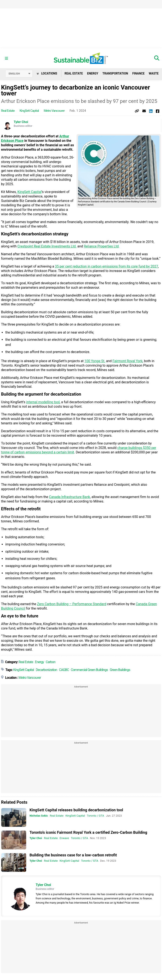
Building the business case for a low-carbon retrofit (73, 855)
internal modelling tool (43, 402)
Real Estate (74, 73)
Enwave (64, 838)
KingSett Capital (29, 111)
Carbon (51, 662)
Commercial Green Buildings (89, 670)
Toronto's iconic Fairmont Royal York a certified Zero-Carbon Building (88, 833)
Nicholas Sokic (39, 816)
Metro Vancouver (54, 111)
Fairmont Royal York (127, 361)
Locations (47, 73)
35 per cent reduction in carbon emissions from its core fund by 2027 (106, 266)
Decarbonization (47, 670)
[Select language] (19, 74)
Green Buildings (120, 670)
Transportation (115, 73)
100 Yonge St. (95, 361)
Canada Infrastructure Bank (69, 497)
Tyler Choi (21, 122)
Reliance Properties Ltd (101, 246)
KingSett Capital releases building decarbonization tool (76, 810)
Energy (93, 73)
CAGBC (64, 670)
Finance (138, 73)
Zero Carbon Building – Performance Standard (72, 604)
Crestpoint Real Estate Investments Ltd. (47, 246)
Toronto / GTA (95, 816)
